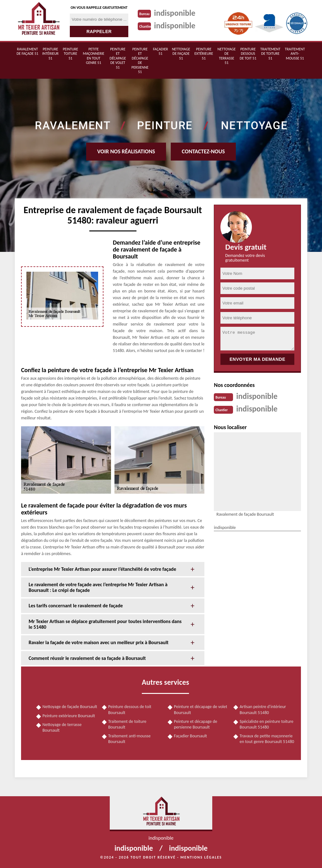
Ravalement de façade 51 (28, 51)
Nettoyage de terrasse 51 (226, 56)
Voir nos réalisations (126, 151)
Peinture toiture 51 (71, 54)
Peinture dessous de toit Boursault (130, 709)
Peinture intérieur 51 (50, 54)
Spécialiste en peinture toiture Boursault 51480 (266, 724)
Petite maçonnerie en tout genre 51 (93, 56)
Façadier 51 (161, 51)
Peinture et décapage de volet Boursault (200, 709)
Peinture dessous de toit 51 (248, 54)
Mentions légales (201, 857)
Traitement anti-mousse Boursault (129, 739)
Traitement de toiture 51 (270, 54)
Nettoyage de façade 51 (181, 54)
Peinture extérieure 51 (204, 54)
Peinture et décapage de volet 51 (118, 58)
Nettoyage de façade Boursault (70, 707)
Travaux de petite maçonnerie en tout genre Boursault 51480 (267, 739)
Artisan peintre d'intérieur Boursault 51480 (263, 709)
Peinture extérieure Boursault (69, 716)
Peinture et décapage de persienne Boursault (196, 724)
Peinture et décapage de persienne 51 (140, 60)
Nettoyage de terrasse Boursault (62, 727)
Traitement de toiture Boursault (127, 724)
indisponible (175, 13)
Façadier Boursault (190, 736)
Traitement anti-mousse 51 (295, 54)
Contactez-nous (203, 151)
